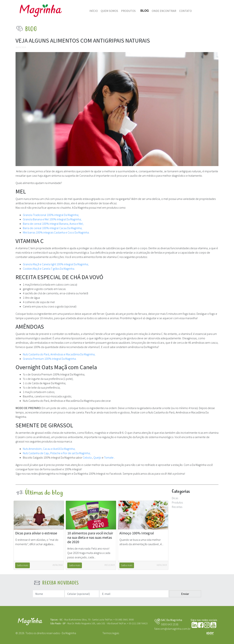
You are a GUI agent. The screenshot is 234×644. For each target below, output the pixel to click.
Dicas (175, 498)
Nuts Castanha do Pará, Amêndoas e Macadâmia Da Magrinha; (59, 354)
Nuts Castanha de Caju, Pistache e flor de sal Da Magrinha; (57, 453)
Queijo (98, 457)
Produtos (128, 11)
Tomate (109, 457)
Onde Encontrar (164, 11)
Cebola (87, 457)
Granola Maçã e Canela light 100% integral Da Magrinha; (56, 264)
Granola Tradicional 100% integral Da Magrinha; (51, 215)
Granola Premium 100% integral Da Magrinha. (50, 359)
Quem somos (109, 11)
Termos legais (111, 633)
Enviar (185, 594)
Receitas (177, 507)
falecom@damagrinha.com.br (172, 629)
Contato (185, 11)
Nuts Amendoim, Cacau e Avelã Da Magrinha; (49, 449)
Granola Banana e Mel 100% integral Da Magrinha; (52, 219)
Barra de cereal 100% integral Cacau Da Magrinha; (53, 228)
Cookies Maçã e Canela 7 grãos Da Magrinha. (49, 269)
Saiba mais (22, 565)
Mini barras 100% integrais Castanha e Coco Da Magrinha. (56, 232)
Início (94, 11)
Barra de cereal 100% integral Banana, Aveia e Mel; (53, 224)
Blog (145, 11)
